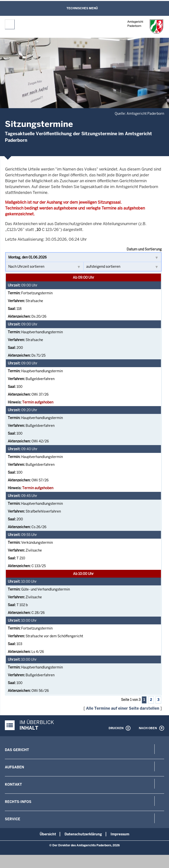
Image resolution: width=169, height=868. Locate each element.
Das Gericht (17, 750)
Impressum (120, 834)
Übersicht (48, 834)
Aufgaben (14, 767)
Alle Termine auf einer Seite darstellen (123, 708)
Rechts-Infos (18, 802)
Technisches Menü (82, 8)
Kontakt (13, 784)
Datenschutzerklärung (83, 834)
